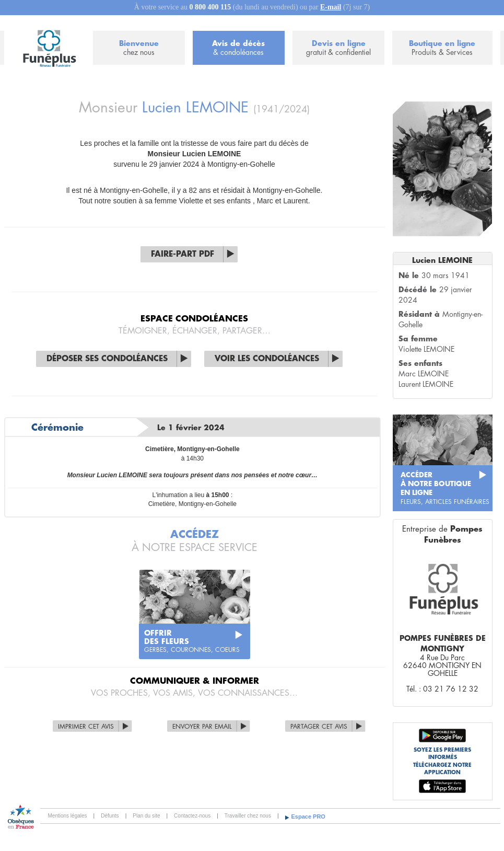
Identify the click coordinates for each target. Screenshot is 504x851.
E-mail (331, 7)
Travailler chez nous (248, 816)
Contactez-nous (192, 816)
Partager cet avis (319, 727)
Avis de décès (239, 48)
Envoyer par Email (202, 727)
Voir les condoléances (267, 359)
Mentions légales (68, 816)
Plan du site (146, 816)
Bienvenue (139, 48)
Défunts (110, 816)
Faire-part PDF (183, 254)
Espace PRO (308, 816)
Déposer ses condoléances (107, 359)
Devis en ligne (338, 48)
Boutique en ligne (442, 48)
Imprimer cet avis (86, 727)
